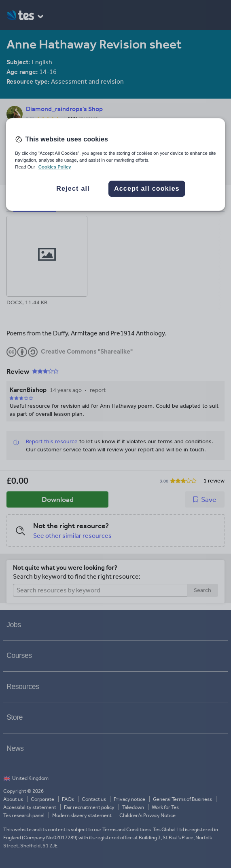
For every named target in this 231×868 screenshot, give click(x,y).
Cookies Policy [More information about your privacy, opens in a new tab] (55, 167)
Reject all (73, 189)
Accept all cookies (147, 189)
